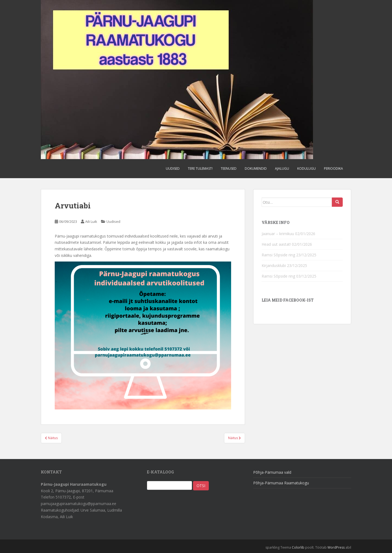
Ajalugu (282, 168)
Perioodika (333, 168)
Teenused (229, 168)
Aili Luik (91, 221)
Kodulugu (307, 168)
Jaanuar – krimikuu (278, 234)
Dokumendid (256, 168)
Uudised (173, 168)
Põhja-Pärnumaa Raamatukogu (281, 483)
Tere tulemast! (200, 168)
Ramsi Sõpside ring (278, 255)
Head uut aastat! (276, 244)
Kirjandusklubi (274, 265)
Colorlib (298, 547)
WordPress (336, 547)
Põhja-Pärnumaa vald (272, 472)
